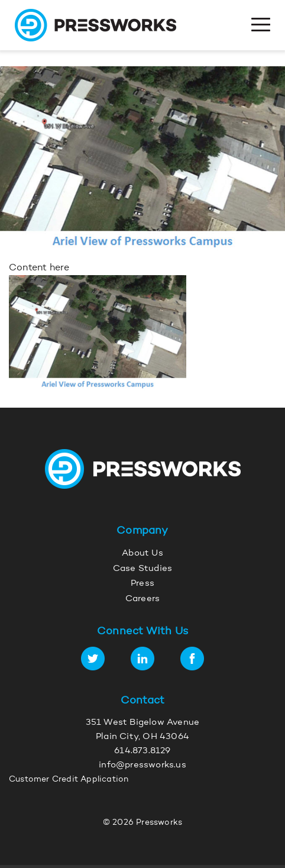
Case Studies (142, 569)
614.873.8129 (142, 751)
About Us (142, 554)
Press (142, 584)
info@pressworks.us (142, 765)
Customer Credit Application (69, 780)
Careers (142, 599)
